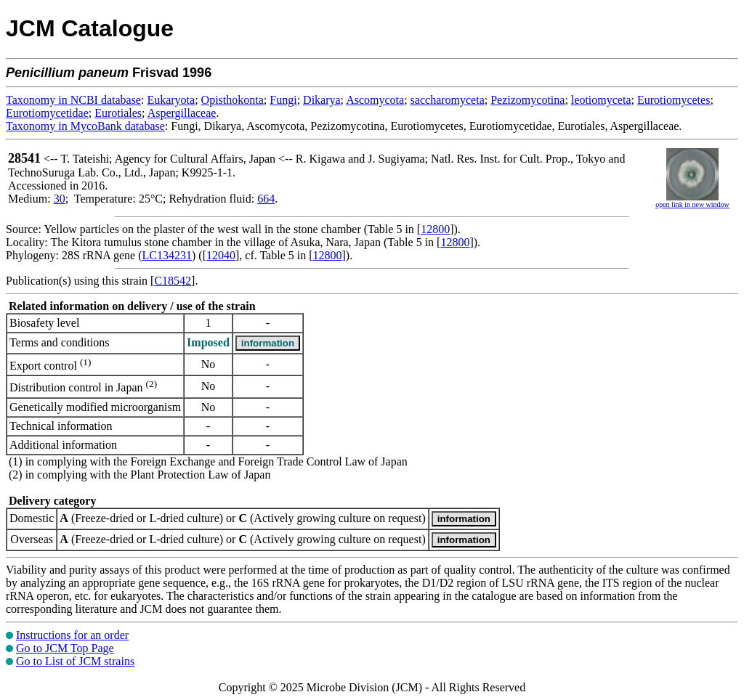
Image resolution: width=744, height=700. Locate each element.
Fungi (283, 100)
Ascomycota (375, 100)
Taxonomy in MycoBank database (85, 126)
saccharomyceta (448, 100)
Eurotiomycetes (674, 100)
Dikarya (322, 100)
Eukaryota (171, 100)
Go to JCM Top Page (65, 648)
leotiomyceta (601, 100)
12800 (435, 229)
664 (266, 199)
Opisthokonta (232, 100)
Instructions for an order (72, 635)
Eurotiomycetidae (47, 113)
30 (60, 199)
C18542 (173, 281)
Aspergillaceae (182, 113)
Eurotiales (118, 113)
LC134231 (167, 255)
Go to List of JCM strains (75, 661)
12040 (221, 255)
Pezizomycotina (527, 100)
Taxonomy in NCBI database (73, 100)
